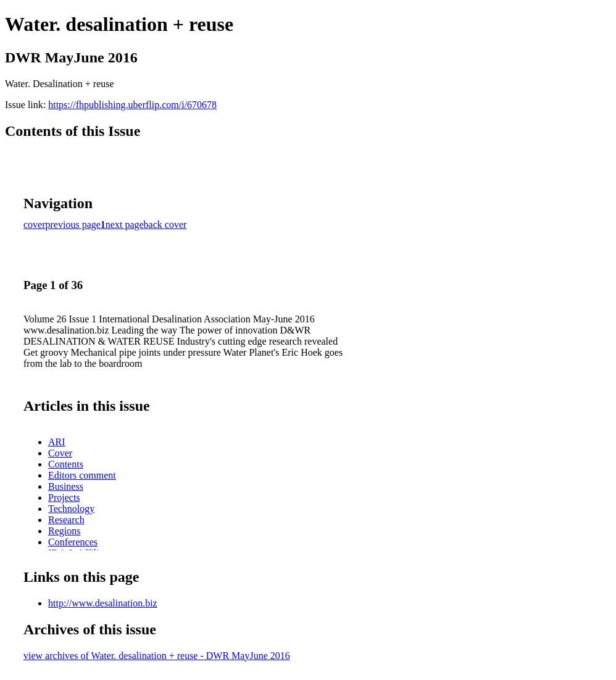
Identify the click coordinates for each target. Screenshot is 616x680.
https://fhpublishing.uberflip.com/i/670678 (132, 105)
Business (66, 486)
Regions (64, 531)
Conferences (73, 542)
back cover (165, 225)
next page (125, 225)
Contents (66, 464)
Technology (71, 509)
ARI (57, 442)
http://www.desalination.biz (103, 603)
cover (35, 225)
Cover (60, 453)
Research (66, 520)
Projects (64, 497)
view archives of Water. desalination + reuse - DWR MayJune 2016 (157, 656)
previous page (73, 225)
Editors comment (82, 475)
